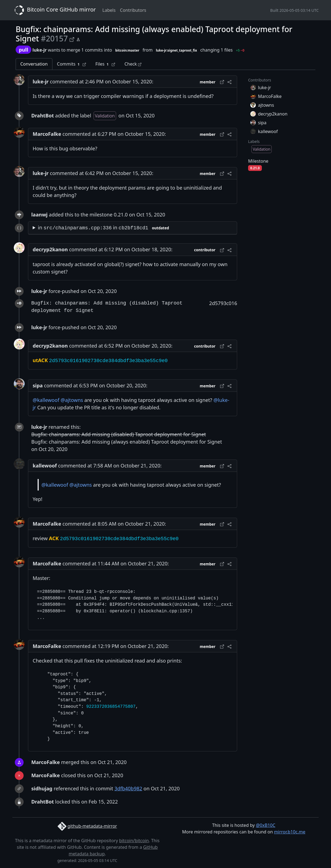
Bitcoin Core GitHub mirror (54, 10)
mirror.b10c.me (290, 832)
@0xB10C (266, 825)
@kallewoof (46, 400)
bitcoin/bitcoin (134, 841)
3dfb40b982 (128, 788)
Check (133, 64)
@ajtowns (72, 400)
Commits (72, 64)
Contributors (133, 10)
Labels (109, 10)
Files (105, 64)
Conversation (34, 64)
